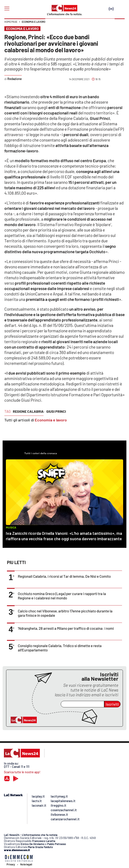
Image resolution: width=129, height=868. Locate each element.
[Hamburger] (7, 9)
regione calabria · (29, 411)
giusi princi (56, 411)
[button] (120, 24)
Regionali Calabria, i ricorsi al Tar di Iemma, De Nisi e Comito (64, 576)
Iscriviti (112, 704)
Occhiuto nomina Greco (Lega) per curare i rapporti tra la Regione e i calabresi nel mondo (62, 596)
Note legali (26, 864)
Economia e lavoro (34, 22)
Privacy (11, 864)
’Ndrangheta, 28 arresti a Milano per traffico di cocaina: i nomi (66, 628)
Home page (11, 22)
